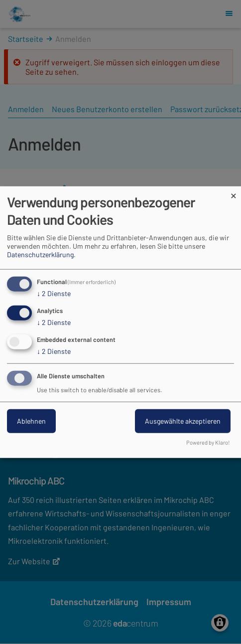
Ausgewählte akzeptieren (183, 420)
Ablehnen (31, 420)
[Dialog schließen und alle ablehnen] (234, 193)
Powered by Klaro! (208, 442)
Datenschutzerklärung (40, 254)
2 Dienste (54, 294)
